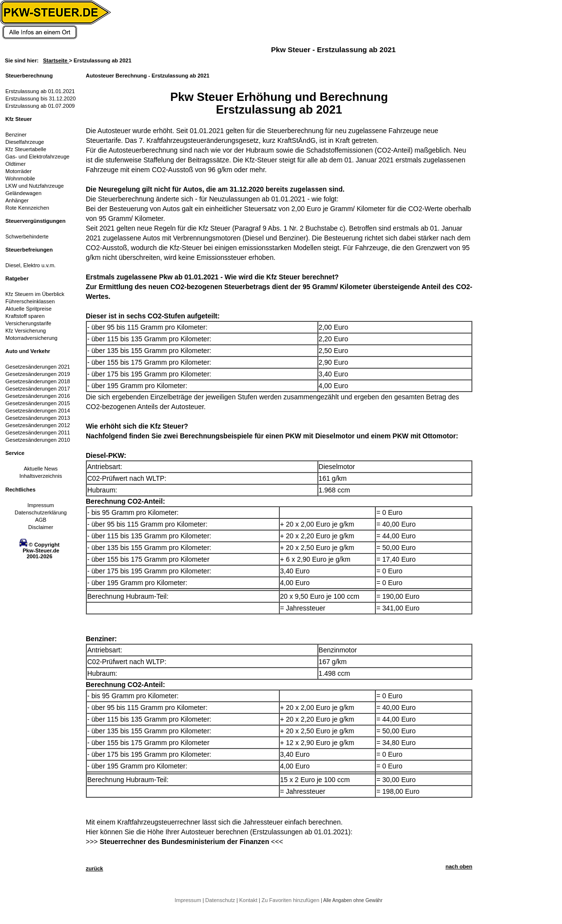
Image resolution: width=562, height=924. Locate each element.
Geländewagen (23, 193)
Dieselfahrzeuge (25, 142)
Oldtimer (16, 164)
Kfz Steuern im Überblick (35, 294)
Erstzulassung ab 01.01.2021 (40, 91)
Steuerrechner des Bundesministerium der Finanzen (184, 842)
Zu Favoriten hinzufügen (291, 900)
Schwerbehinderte (27, 236)
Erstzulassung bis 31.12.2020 (40, 98)
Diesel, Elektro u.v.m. (30, 265)
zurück (94, 868)
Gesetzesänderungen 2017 (38, 389)
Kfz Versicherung (26, 331)
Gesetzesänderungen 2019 (38, 374)
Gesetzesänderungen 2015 (38, 403)
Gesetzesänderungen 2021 (38, 367)
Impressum (40, 505)
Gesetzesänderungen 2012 (38, 425)
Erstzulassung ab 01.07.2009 (40, 106)
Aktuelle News (41, 469)
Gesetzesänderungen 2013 (38, 418)
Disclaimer (41, 527)
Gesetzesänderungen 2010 (38, 440)
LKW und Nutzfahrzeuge (35, 186)
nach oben (459, 866)
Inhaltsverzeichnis (41, 476)
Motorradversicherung (31, 338)
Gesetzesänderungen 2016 (38, 396)
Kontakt (249, 900)
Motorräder (19, 171)
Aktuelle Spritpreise (29, 309)
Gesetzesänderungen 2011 (38, 433)
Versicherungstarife (28, 323)
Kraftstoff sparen (25, 316)
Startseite (56, 60)
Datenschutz (221, 900)
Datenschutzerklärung (41, 512)
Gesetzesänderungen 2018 (38, 381)
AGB (41, 520)
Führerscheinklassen (30, 301)
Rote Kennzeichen (27, 208)
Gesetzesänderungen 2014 (38, 411)
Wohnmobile (20, 178)
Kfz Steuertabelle (26, 149)
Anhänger (17, 200)
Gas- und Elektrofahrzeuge (37, 157)
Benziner (16, 135)
